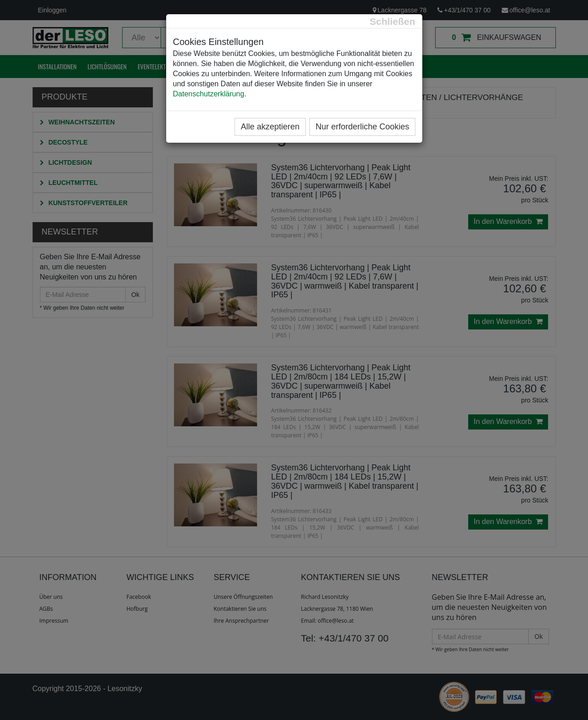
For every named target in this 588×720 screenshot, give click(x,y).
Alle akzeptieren (270, 127)
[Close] (392, 21)
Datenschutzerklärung (209, 94)
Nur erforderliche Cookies (362, 127)
